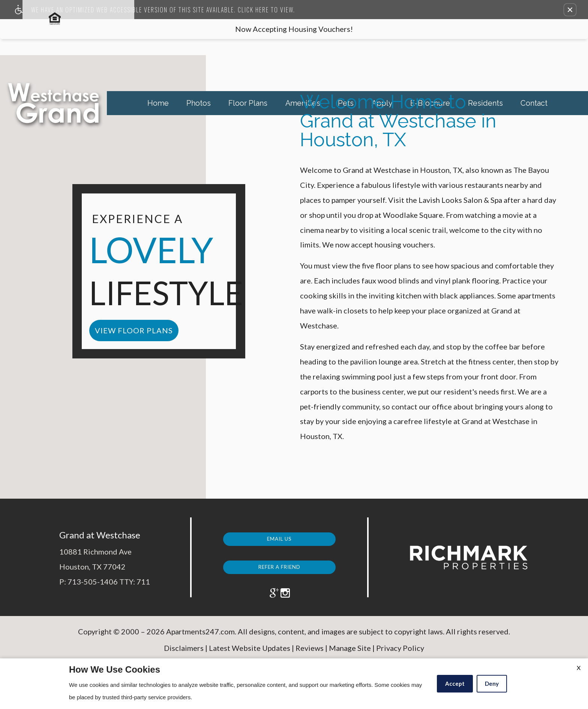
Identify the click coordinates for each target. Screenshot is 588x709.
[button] (570, 10)
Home (158, 103)
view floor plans (134, 330)
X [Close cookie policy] (579, 668)
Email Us (279, 537)
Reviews (310, 653)
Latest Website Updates (250, 653)
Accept (455, 684)
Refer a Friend (279, 564)
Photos (199, 103)
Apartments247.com (200, 637)
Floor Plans (248, 103)
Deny (492, 684)
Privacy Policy (400, 653)
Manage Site (350, 653)
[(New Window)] (269, 594)
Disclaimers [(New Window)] (184, 653)
